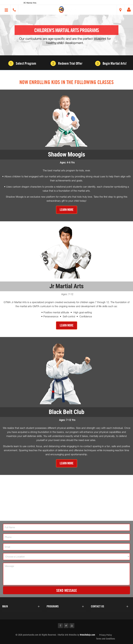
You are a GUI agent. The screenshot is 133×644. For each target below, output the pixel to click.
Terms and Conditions (106, 639)
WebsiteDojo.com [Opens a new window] (87, 635)
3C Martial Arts (30, 3)
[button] (68, 10)
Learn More (67, 210)
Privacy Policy (106, 635)
